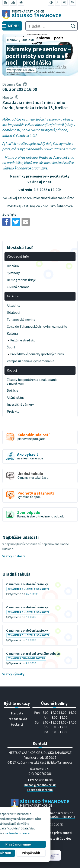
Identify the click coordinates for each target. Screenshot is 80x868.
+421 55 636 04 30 (40, 780)
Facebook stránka (40, 790)
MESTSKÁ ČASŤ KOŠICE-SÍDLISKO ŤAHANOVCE (52, 819)
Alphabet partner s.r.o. (58, 813)
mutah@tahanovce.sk (40, 785)
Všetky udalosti (14, 556)
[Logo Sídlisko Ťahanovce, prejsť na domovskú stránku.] (40, 14)
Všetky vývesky (13, 674)
